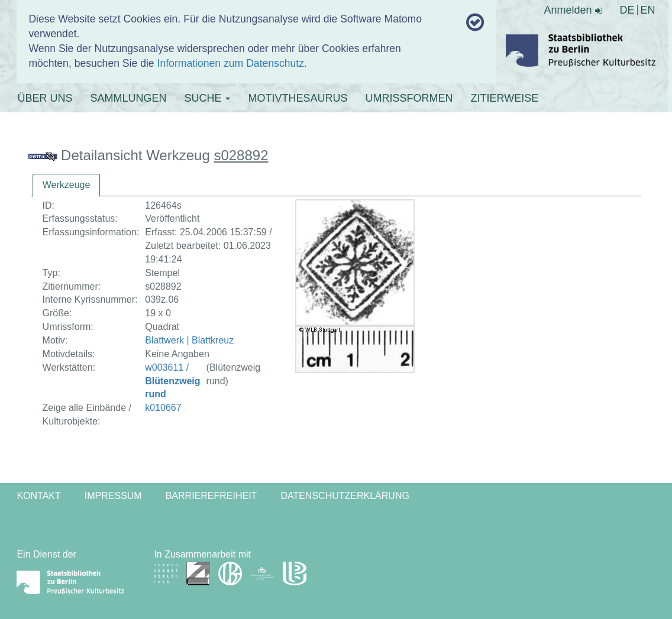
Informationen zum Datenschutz (231, 63)
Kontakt (38, 496)
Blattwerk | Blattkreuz (189, 340)
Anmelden (573, 10)
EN (648, 10)
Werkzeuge (67, 185)
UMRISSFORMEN (409, 98)
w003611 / (172, 381)
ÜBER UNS (45, 98)
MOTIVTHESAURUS (298, 98)
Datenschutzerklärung (345, 496)
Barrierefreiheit (211, 496)
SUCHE (207, 98)
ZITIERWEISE (504, 98)
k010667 (163, 408)
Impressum (113, 496)
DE (627, 10)
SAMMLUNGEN (128, 98)
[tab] (67, 185)
